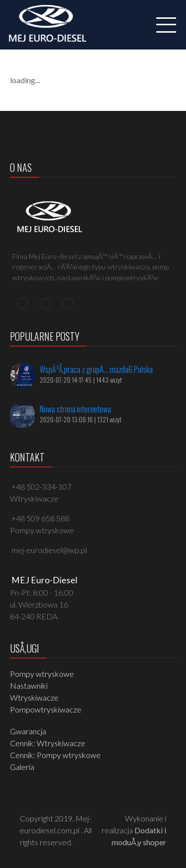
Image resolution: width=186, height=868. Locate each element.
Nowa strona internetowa (75, 409)
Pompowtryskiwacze (46, 709)
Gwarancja (28, 731)
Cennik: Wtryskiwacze (48, 743)
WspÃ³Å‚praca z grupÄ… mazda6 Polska (96, 369)
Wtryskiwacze (34, 697)
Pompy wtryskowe (42, 674)
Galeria (22, 767)
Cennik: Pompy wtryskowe (55, 755)
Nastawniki (29, 686)
